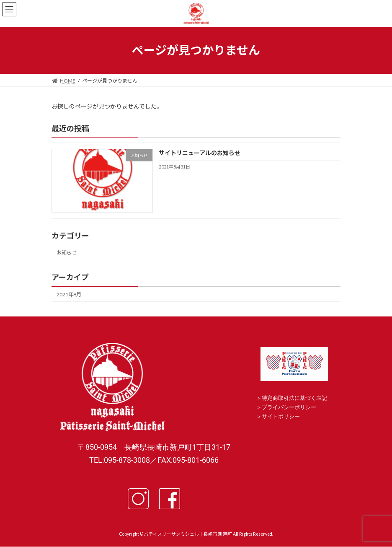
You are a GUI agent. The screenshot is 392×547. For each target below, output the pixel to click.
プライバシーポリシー (289, 407)
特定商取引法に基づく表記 (294, 398)
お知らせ (67, 253)
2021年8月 (69, 294)
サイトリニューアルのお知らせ (200, 153)
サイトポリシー (281, 416)
